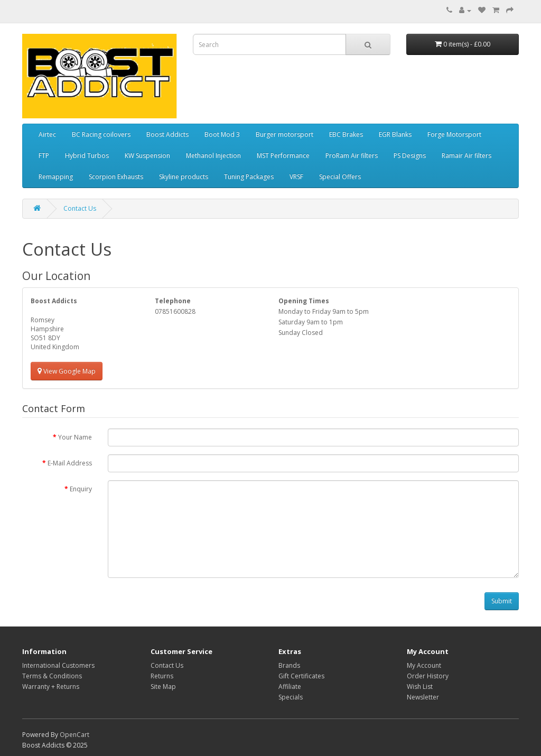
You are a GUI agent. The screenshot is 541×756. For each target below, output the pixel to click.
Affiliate (290, 687)
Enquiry (81, 489)
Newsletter (423, 697)
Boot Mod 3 (222, 134)
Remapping (56, 177)
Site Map (163, 687)
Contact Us (80, 208)
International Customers (58, 665)
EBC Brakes (346, 134)
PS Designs (410, 156)
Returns (162, 676)
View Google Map (67, 371)
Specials (291, 697)
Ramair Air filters (467, 156)
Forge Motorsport (454, 134)
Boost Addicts (167, 134)
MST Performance (283, 156)
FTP (44, 156)
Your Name (75, 437)
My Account (424, 665)
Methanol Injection (213, 156)
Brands (289, 665)
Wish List (420, 687)
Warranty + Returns (51, 687)
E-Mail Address (70, 463)
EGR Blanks (395, 134)
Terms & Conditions (52, 676)
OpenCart (74, 735)
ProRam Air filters (352, 156)
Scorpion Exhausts (116, 177)
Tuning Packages (249, 177)
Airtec (47, 134)
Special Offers (340, 177)
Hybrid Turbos (87, 156)
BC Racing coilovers (101, 134)
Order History (428, 676)
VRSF (296, 177)
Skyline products (184, 177)
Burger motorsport (285, 134)
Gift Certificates (301, 676)
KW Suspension (147, 156)
